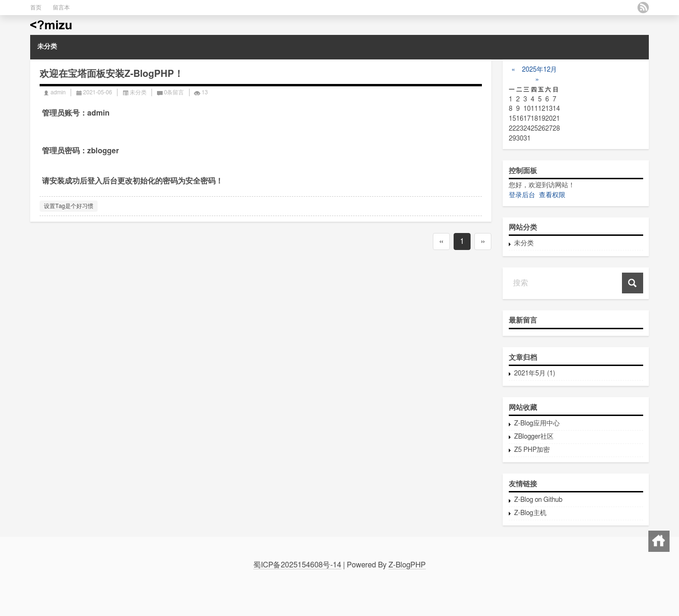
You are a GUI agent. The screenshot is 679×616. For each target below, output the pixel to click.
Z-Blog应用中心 (537, 424)
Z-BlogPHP (407, 565)
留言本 (61, 8)
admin (58, 92)
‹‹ (441, 241)
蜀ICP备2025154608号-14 (297, 565)
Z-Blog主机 (530, 513)
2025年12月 (539, 70)
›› (483, 241)
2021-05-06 (97, 92)
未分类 (47, 47)
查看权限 (552, 195)
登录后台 (522, 195)
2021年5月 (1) (534, 374)
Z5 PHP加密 (532, 450)
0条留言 (174, 92)
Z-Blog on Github (538, 500)
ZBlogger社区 (534, 437)
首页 (36, 8)
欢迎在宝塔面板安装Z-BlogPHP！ (112, 74)
